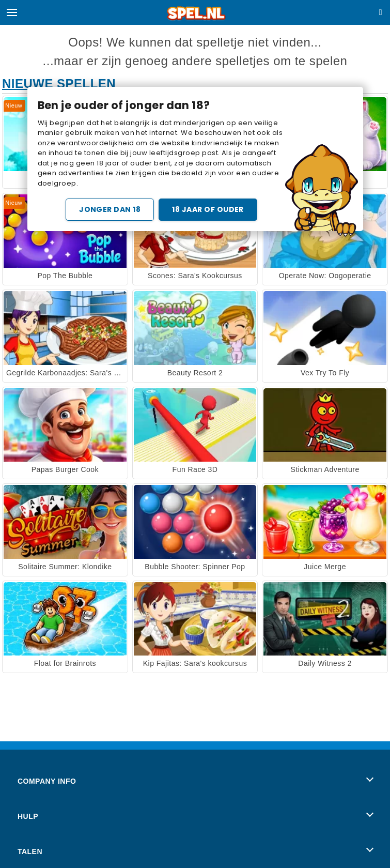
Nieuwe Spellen (59, 83)
